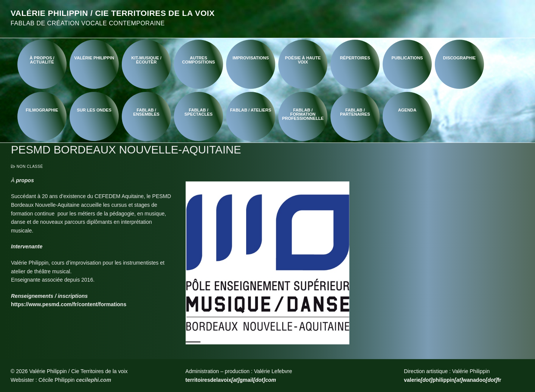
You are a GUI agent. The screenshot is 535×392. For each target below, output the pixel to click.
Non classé (27, 167)
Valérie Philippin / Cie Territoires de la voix (113, 13)
